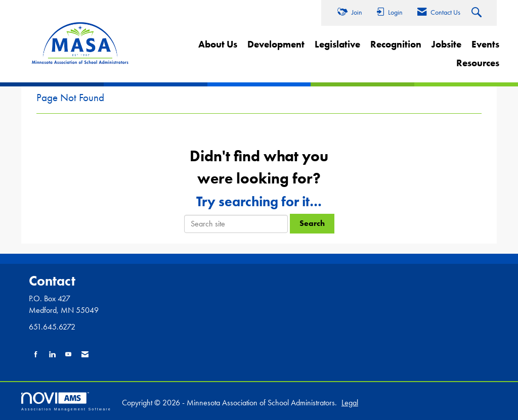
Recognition (396, 44)
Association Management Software (66, 402)
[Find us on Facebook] (36, 355)
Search (312, 223)
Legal (350, 403)
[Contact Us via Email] (85, 355)
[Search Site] (478, 13)
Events (485, 44)
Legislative (337, 44)
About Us (218, 44)
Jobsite (446, 44)
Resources (478, 63)
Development (276, 44)
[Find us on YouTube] (68, 355)
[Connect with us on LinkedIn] (52, 355)
